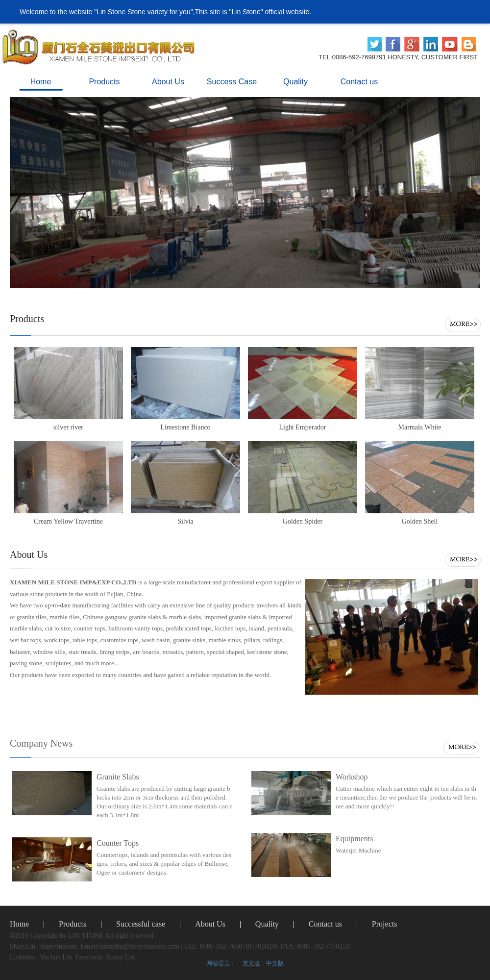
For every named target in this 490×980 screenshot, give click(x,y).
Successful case (141, 924)
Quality (267, 924)
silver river (68, 427)
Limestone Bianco (185, 427)
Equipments (354, 839)
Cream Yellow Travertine (68, 521)
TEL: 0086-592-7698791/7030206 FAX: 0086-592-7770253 (267, 946)
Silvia (185, 521)
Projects (385, 924)
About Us (210, 924)
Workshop (352, 777)
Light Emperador (302, 427)
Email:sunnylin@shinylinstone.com (130, 946)
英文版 (251, 963)
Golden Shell (420, 521)
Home (19, 924)
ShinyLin (23, 946)
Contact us (325, 924)
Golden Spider (303, 521)
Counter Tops (118, 843)
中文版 (275, 963)
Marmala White (420, 427)
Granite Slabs (118, 777)
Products (73, 924)
